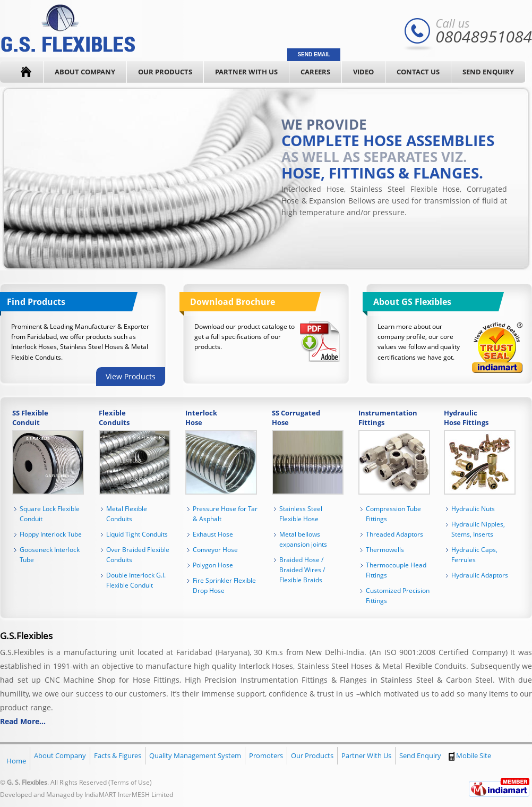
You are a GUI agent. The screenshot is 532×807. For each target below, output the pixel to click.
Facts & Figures (118, 755)
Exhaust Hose (213, 534)
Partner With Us (246, 72)
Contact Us (418, 72)
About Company (85, 72)
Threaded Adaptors (394, 534)
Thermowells (385, 550)
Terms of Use (130, 782)
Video (363, 72)
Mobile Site (470, 756)
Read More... (23, 721)
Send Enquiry (488, 72)
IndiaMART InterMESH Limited (129, 795)
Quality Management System (195, 755)
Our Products (165, 72)
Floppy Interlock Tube (51, 534)
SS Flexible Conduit (30, 418)
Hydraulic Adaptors (480, 575)
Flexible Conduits (114, 418)
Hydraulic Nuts (473, 509)
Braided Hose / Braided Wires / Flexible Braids (302, 570)
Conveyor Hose (215, 550)
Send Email (314, 54)
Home (16, 761)
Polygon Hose (213, 565)
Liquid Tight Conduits (137, 534)
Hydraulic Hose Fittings (466, 418)
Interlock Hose (201, 418)
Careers (315, 72)
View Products (131, 376)
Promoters (266, 755)
